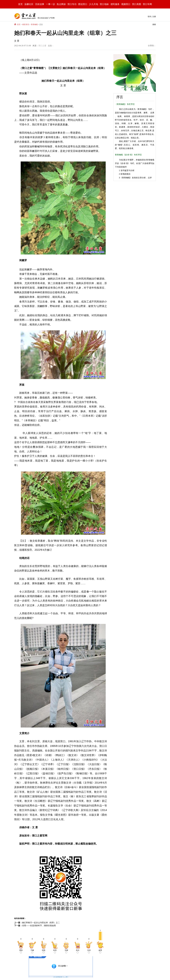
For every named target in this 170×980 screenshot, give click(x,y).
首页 (20, 4)
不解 (32, 951)
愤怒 (44, 951)
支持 (89, 951)
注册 (154, 17)
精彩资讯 (26, 24)
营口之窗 (42, 46)
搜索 (154, 24)
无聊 (66, 951)
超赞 (100, 951)
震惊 (21, 951)
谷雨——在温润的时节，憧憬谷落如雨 (39, 926)
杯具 (55, 951)
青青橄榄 (34, 24)
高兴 (78, 951)
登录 (149, 17)
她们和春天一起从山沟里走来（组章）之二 (41, 923)
